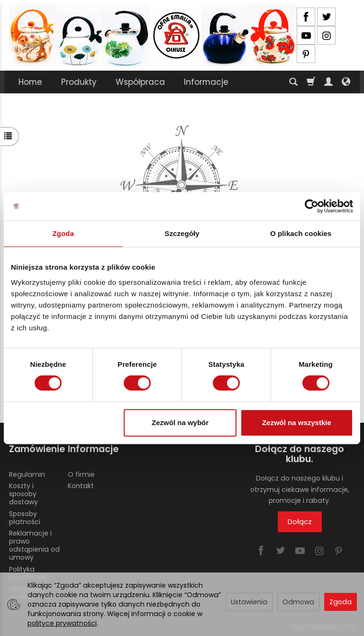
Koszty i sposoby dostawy (23, 494)
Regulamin (27, 474)
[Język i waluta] (346, 82)
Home (30, 82)
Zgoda (341, 602)
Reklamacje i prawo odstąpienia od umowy (34, 545)
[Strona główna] (153, 35)
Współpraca (140, 82)
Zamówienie (35, 449)
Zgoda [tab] (64, 233)
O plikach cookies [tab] (301, 233)
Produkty (79, 82)
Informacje (206, 82)
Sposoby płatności (25, 517)
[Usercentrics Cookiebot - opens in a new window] (312, 206)
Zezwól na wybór (180, 422)
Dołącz (300, 522)
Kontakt (81, 486)
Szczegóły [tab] (182, 233)
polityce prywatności (62, 623)
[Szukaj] (293, 82)
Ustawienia (249, 602)
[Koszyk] (311, 82)
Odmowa (298, 602)
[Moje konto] (328, 82)
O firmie (81, 474)
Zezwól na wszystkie (297, 422)
